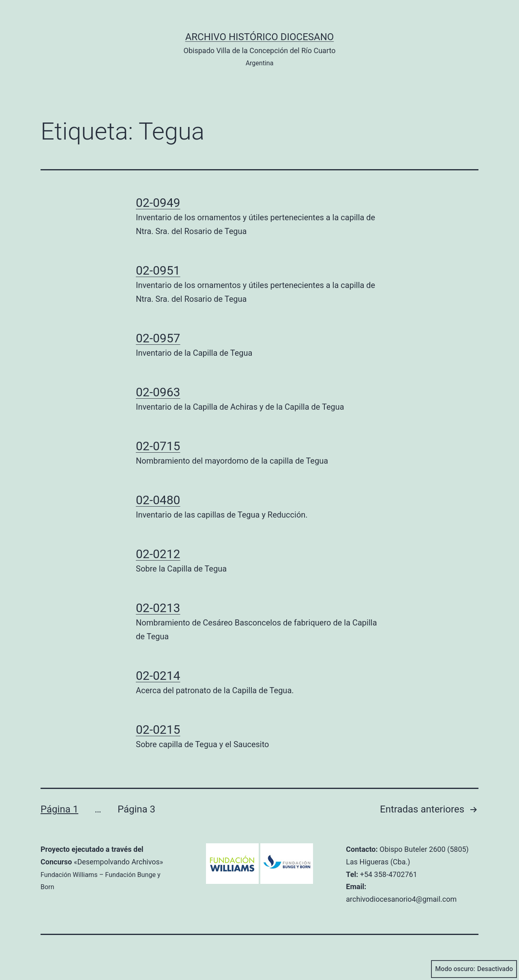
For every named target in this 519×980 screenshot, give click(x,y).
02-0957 (158, 338)
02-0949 (158, 203)
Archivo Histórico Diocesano (260, 37)
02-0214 (158, 676)
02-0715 (158, 446)
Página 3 (136, 809)
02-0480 (158, 500)
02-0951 (158, 270)
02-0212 (158, 554)
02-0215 (158, 730)
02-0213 (158, 608)
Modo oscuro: (474, 969)
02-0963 (158, 392)
